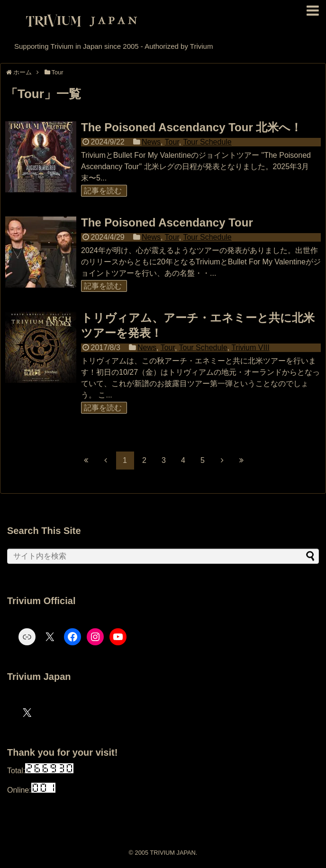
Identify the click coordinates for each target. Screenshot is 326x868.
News (151, 142)
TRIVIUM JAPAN (172, 853)
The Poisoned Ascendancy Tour (167, 222)
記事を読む (103, 191)
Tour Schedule (207, 142)
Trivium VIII (250, 348)
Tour (172, 142)
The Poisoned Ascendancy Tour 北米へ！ (191, 127)
